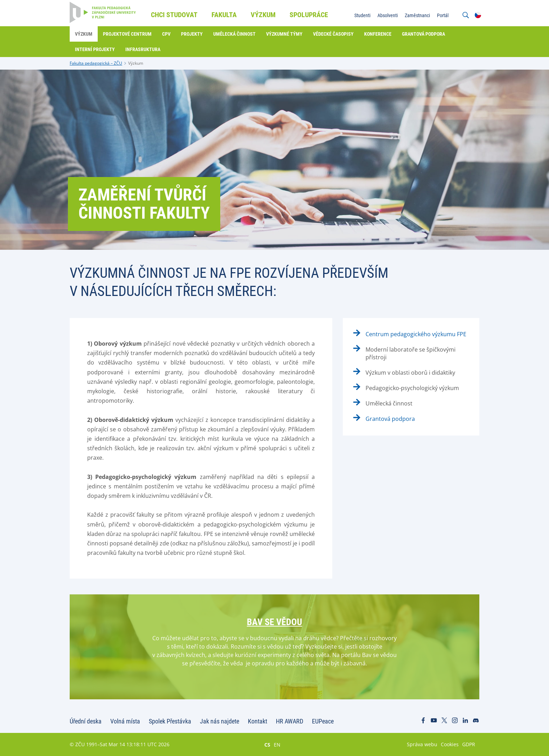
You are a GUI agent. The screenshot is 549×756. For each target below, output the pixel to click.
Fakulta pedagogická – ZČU (96, 63)
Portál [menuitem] (443, 15)
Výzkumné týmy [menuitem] (284, 34)
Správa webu (422, 744)
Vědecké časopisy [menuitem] (333, 34)
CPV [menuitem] (166, 34)
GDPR (469, 744)
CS (267, 744)
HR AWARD (290, 721)
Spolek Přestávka (170, 721)
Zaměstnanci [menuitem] (417, 15)
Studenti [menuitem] (362, 15)
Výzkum (136, 63)
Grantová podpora (390, 419)
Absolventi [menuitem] (388, 15)
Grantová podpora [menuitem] (423, 34)
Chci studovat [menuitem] (174, 15)
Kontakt (258, 721)
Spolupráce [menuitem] (309, 15)
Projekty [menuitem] (192, 34)
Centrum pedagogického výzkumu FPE (416, 334)
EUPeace (323, 721)
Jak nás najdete (220, 721)
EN (277, 744)
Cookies (450, 744)
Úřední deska (86, 721)
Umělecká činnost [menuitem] (234, 34)
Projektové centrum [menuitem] (127, 34)
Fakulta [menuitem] (224, 15)
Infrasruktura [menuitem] (143, 49)
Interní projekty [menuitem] (95, 49)
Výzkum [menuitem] (263, 15)
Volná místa (125, 721)
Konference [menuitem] (378, 34)
